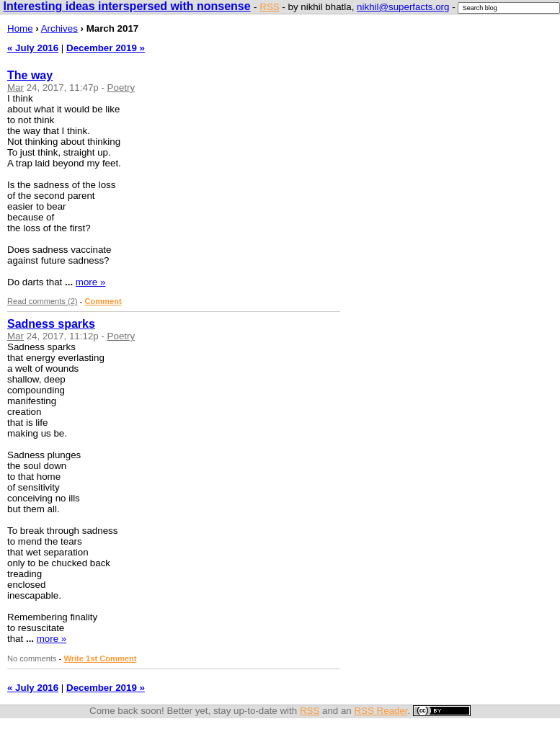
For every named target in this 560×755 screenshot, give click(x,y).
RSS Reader (381, 711)
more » (90, 282)
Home (20, 28)
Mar (15, 88)
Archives (59, 28)
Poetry (121, 88)
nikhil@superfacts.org (403, 7)
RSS (269, 7)
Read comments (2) (43, 301)
